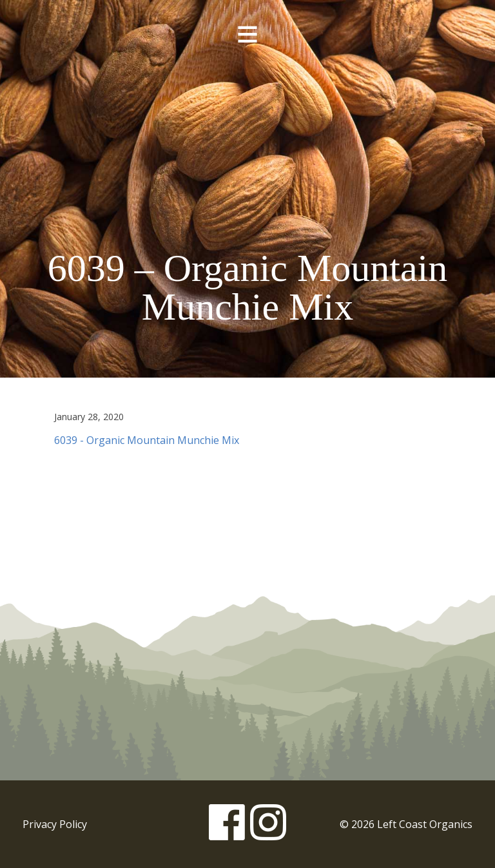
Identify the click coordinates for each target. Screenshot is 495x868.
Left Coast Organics (247, 137)
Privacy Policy (55, 824)
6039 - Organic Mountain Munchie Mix (147, 440)
